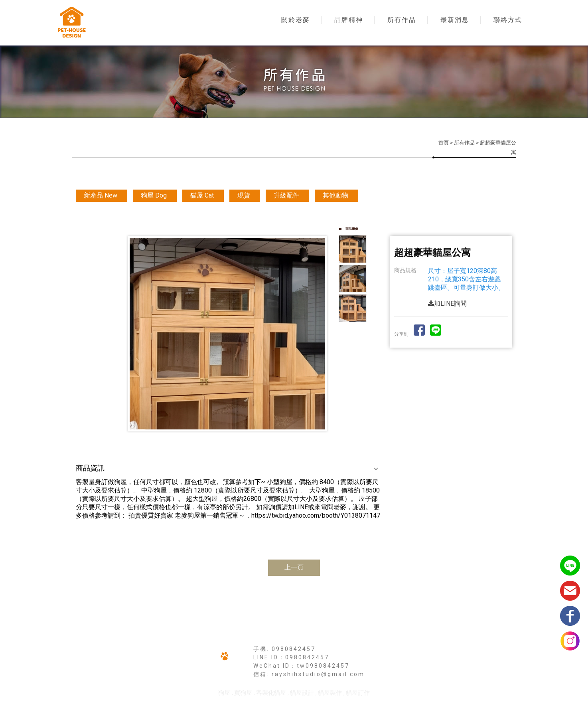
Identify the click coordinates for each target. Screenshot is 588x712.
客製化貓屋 (271, 693)
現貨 (244, 195)
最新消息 (455, 20)
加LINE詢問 (447, 304)
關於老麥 (296, 20)
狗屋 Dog (154, 195)
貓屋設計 (302, 693)
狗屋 (224, 693)
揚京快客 (263, 704)
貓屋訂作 (358, 693)
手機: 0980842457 (284, 649)
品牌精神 (349, 20)
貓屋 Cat (202, 195)
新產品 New (101, 195)
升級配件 (286, 195)
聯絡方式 (508, 20)
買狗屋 (243, 693)
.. (322, 704)
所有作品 (402, 20)
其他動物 (335, 195)
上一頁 (294, 567)
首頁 (444, 143)
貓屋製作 (330, 693)
